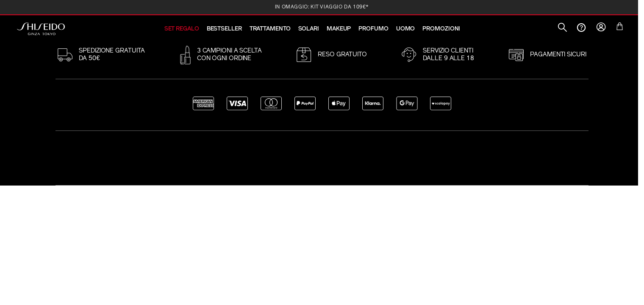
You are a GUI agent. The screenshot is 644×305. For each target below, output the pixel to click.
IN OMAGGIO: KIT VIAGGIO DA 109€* (322, 7)
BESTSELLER (224, 29)
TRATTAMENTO (270, 29)
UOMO (406, 29)
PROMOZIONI (441, 29)
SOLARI (309, 29)
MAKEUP (339, 29)
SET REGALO (182, 29)
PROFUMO (373, 29)
